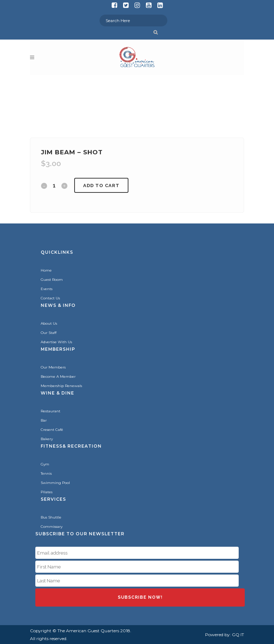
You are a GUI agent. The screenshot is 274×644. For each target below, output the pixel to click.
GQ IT (238, 635)
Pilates (47, 492)
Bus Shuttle (51, 517)
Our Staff (49, 333)
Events (47, 289)
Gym (45, 464)
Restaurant (50, 411)
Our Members (53, 367)
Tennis (46, 473)
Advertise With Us (56, 342)
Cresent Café (52, 430)
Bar (44, 420)
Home (46, 270)
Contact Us (50, 298)
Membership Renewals (61, 386)
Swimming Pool (55, 483)
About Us (49, 323)
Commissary (52, 527)
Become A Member (58, 377)
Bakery (47, 439)
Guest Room (52, 280)
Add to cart (101, 186)
